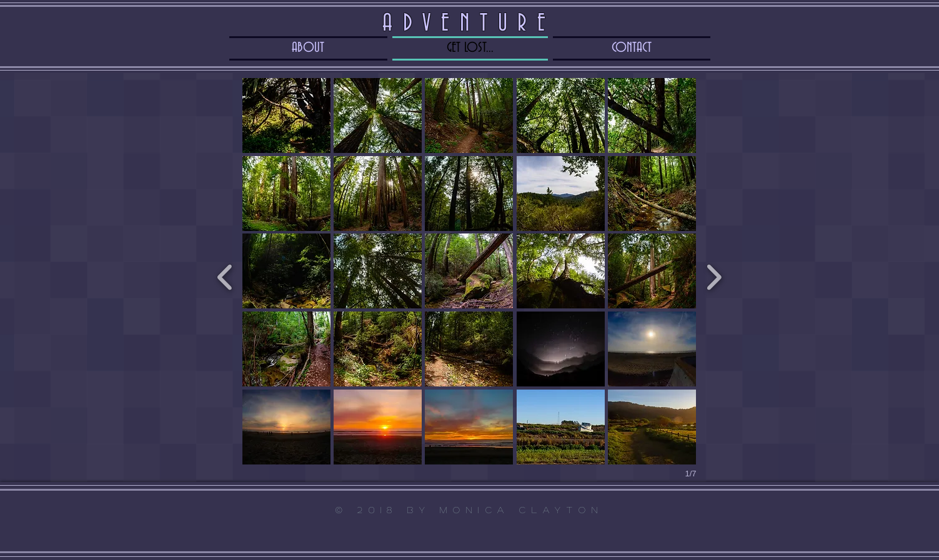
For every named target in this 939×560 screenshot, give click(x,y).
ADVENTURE (469, 24)
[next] (714, 276)
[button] (286, 115)
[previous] (225, 276)
